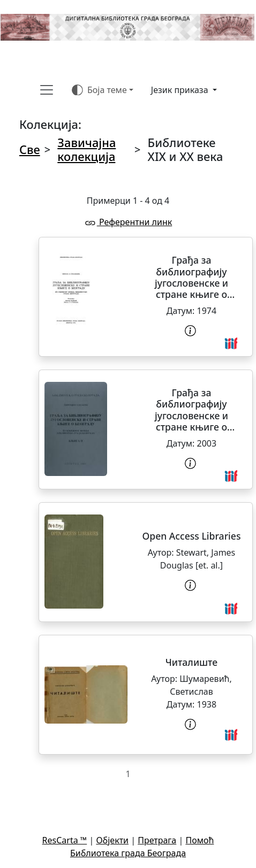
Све (30, 149)
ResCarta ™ (65, 840)
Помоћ (199, 840)
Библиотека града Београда (128, 853)
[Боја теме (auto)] (103, 90)
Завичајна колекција (86, 149)
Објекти (112, 840)
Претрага (157, 840)
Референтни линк (128, 222)
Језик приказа (181, 90)
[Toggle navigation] (47, 90)
